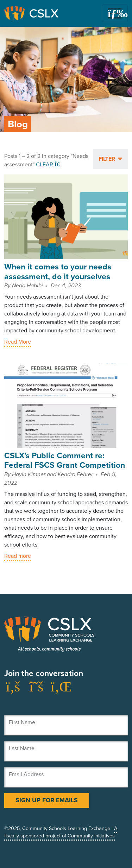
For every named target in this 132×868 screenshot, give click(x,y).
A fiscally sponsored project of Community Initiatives (61, 832)
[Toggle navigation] (115, 13)
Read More (18, 342)
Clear (49, 164)
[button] (110, 159)
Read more (18, 556)
